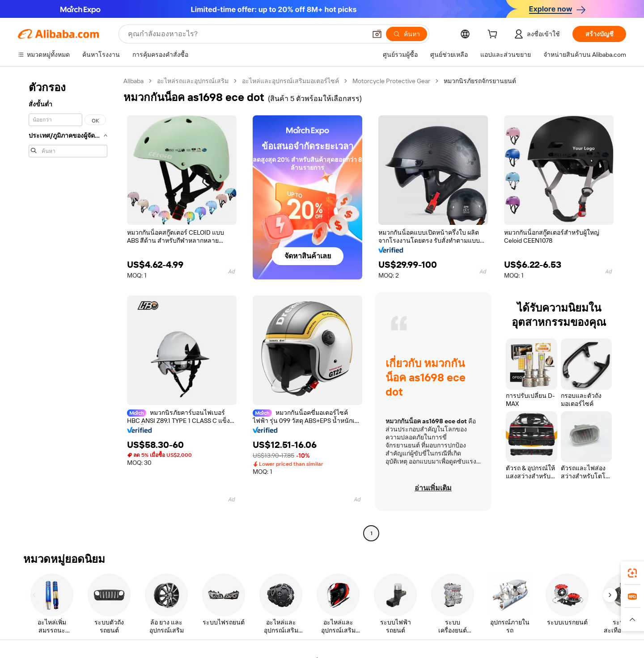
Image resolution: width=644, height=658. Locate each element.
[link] (632, 573)
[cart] (494, 35)
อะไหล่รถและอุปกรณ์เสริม (193, 81)
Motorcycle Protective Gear (391, 81)
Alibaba (133, 81)
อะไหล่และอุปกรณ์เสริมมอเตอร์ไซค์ (290, 81)
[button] (632, 620)
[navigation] (68, 308)
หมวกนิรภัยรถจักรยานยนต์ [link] (480, 81)
